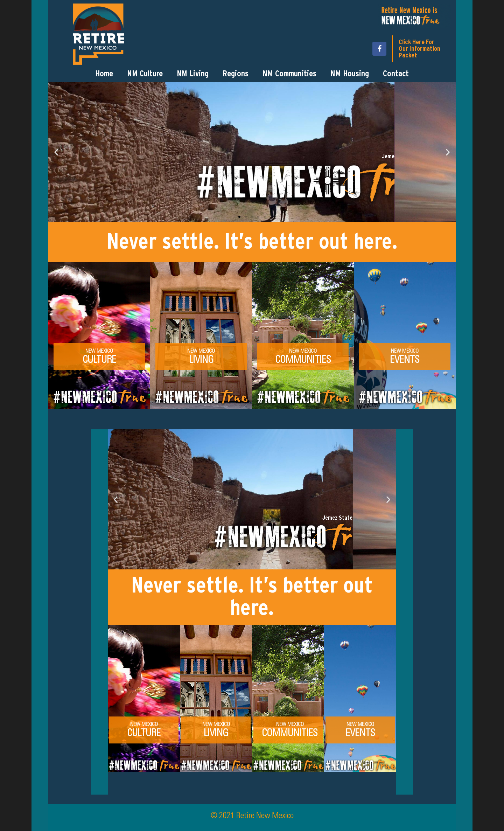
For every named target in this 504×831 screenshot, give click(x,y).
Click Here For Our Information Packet (419, 49)
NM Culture (145, 74)
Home (104, 74)
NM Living (193, 74)
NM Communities (289, 74)
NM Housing (350, 74)
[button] (56, 152)
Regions (236, 74)
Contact (396, 74)
